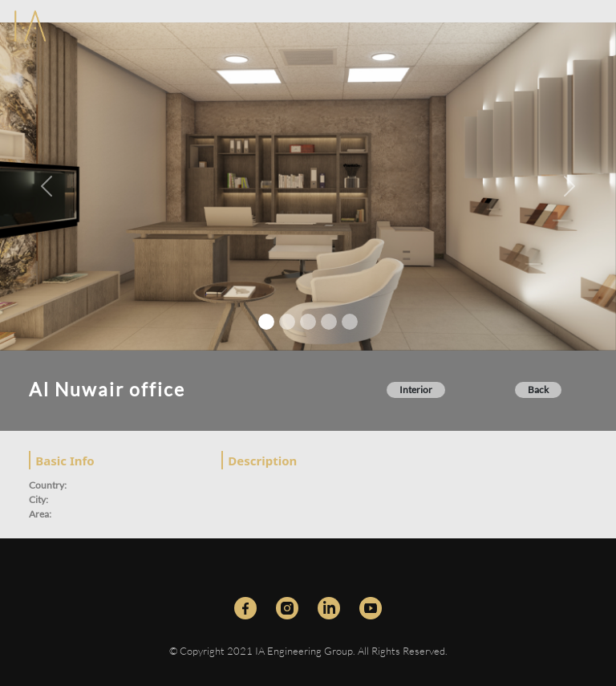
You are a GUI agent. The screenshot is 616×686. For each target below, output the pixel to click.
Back (538, 390)
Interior (416, 390)
